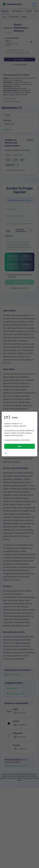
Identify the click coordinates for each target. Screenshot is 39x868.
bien (19, 446)
